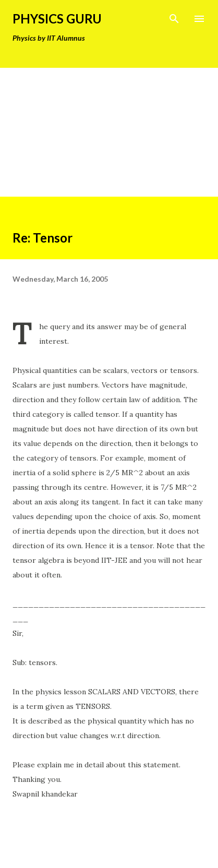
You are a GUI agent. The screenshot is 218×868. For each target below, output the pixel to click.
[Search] (174, 19)
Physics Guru (57, 19)
